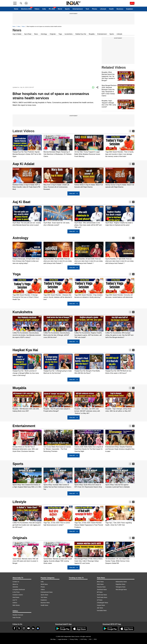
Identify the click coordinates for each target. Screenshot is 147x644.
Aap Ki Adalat (23, 164)
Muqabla (92, 34)
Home (16, 9)
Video (19, 26)
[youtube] (28, 628)
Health (111, 9)
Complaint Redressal (19, 590)
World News (44, 584)
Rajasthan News (120, 584)
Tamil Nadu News (102, 597)
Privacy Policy (74, 639)
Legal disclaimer (63, 639)
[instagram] (24, 628)
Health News (44, 605)
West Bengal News (121, 590)
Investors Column (18, 595)
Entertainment (78, 9)
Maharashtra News (121, 582)
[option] (27, 146)
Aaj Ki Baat (21, 202)
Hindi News (16, 597)
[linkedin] (33, 628)
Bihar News (100, 582)
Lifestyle (103, 9)
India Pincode (17, 618)
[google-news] (38, 628)
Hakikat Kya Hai (81, 34)
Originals (53, 34)
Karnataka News (102, 610)
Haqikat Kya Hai (25, 350)
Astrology (44, 34)
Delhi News (100, 584)
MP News (100, 592)
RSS (95, 639)
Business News (45, 603)
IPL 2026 (52, 9)
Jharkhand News (102, 590)
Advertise (15, 587)
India (44, 9)
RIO (90, 639)
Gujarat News (101, 605)
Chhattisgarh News (102, 603)
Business (120, 9)
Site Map (53, 639)
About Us (15, 584)
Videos (37, 9)
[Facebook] (14, 628)
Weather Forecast (18, 615)
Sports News (44, 595)
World (60, 9)
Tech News (44, 597)
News (14, 26)
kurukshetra (69, 34)
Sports (67, 9)
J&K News (100, 608)
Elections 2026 (26, 9)
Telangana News (121, 587)
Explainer (130, 9)
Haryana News (101, 587)
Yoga (60, 34)
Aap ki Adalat (17, 34)
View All (73, 193)
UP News (100, 600)
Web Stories (16, 605)
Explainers (44, 600)
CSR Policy (84, 639)
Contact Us (16, 582)
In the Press (16, 592)
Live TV (15, 600)
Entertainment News (47, 592)
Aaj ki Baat (28, 34)
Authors (15, 603)
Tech (87, 9)
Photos (94, 9)
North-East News (102, 595)
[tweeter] (19, 628)
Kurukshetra (22, 312)
